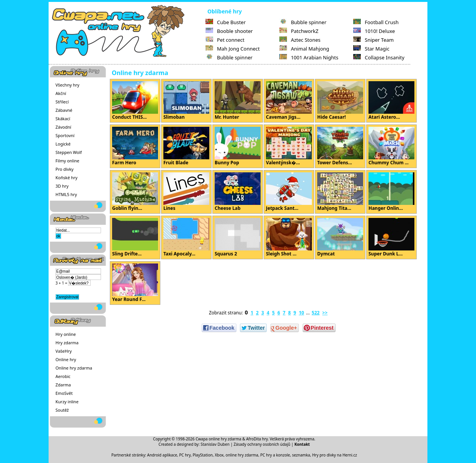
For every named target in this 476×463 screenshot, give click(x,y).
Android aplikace (162, 455)
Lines (186, 192)
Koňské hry (66, 178)
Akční (61, 93)
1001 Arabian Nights (309, 57)
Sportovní (65, 135)
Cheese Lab (238, 192)
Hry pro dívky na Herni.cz (335, 455)
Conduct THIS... (135, 101)
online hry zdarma (242, 455)
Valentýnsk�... (289, 146)
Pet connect (225, 40)
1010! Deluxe (374, 31)
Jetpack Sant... (289, 192)
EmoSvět (64, 393)
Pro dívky (64, 169)
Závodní (63, 127)
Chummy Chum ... (391, 146)
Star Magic (371, 49)
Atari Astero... (391, 101)
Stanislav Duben (215, 444)
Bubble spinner (229, 57)
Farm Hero (135, 146)
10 (302, 313)
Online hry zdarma (74, 368)
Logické (63, 144)
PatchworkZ (299, 31)
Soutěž (62, 410)
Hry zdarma (67, 343)
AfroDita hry (257, 439)
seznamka (301, 455)
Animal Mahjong (304, 49)
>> (325, 313)
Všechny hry (67, 85)
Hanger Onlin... (391, 192)
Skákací (63, 119)
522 (316, 313)
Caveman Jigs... (289, 101)
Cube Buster (226, 22)
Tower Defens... (340, 146)
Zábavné (64, 110)
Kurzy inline (67, 402)
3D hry (62, 186)
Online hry (66, 359)
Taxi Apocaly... (186, 237)
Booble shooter (229, 31)
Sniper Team (373, 40)
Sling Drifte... (135, 237)
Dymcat (340, 237)
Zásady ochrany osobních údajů (262, 444)
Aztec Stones (300, 40)
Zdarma (63, 385)
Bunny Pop (238, 146)
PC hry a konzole (275, 455)
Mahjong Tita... (340, 192)
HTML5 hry (66, 194)
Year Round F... (135, 283)
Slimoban (186, 101)
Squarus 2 (238, 237)
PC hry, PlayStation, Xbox (201, 455)
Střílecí (62, 102)
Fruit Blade (186, 146)
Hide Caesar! (340, 101)
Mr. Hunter (238, 101)
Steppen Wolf (69, 152)
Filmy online (67, 161)
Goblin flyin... (135, 192)
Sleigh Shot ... (289, 237)
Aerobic (63, 376)
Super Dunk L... (391, 237)
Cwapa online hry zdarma (218, 439)
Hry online (66, 334)
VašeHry (64, 351)
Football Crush (376, 22)
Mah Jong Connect (233, 49)
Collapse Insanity (379, 57)
